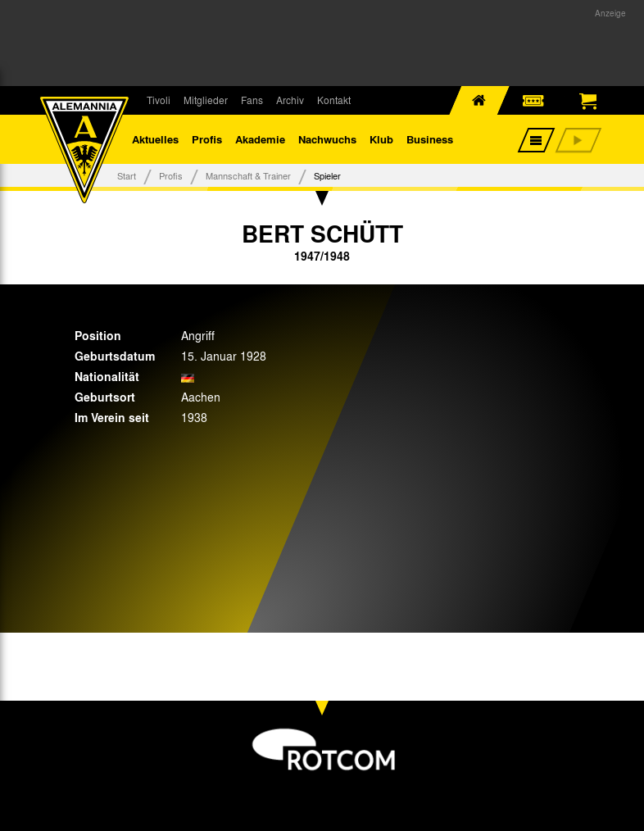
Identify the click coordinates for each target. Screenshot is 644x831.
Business (430, 139)
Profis (207, 139)
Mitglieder (206, 100)
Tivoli (159, 100)
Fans (252, 100)
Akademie (260, 139)
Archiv (290, 100)
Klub (381, 139)
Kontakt (334, 100)
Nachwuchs (327, 139)
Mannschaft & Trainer (248, 175)
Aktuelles (155, 139)
